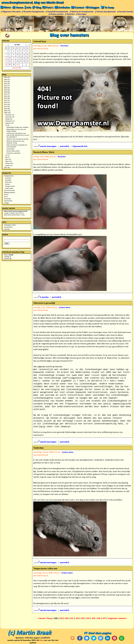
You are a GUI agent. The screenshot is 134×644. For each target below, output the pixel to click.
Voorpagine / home (10, 225)
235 (93, 618)
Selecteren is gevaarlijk (13, 153)
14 (6, 58)
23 (14, 61)
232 (77, 618)
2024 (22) (7, 80)
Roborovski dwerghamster (83, 12)
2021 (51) (7, 86)
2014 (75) (7, 100)
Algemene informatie (12, 12)
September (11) (10, 121)
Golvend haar (10, 149)
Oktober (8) (9, 119)
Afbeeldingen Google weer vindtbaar (17, 127)
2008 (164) (7, 113)
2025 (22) (7, 78)
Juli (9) (7, 125)
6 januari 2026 (17, 68)
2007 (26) (7, 168)
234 (88, 618)
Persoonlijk (7, 199)
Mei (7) (7, 157)
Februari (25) (9, 164)
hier (42, 640)
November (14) (10, 117)
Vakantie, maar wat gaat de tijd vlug (17, 139)
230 (66, 618)
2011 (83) (7, 107)
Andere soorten (57, 14)
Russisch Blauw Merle (13, 151)
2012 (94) (7, 105)
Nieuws (6, 195)
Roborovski (8, 182)
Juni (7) (7, 155)
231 (72, 618)
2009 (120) (7, 111)
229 (61, 618)
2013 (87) (7, 102)
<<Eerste (42, 618)
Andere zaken (9, 188)
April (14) (8, 159)
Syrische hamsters (9, 191)
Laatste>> (123, 618)
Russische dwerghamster (34, 12)
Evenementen (8, 201)
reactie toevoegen (45, 146)
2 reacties (41, 297)
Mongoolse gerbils (10, 193)
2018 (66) (7, 92)
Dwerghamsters (9, 176)
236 (99, 618)
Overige (6, 203)
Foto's (6, 197)
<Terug (49, 618)
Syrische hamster (126, 12)
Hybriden (71, 14)
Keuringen (82, 14)
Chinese (7, 184)
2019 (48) (7, 90)
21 (6, 61)
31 (17, 65)
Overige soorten (10, 186)
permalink (65, 146)
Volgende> (113, 618)
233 (83, 618)
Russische (8, 178)
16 (14, 58)
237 (104, 618)
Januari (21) (9, 166)
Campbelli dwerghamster (58, 12)
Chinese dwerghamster (106, 12)
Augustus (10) (9, 123)
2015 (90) (7, 98)
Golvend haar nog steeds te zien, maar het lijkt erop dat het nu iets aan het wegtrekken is (18, 135)
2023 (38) (7, 82)
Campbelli (8, 180)
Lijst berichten (8, 227)
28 (6, 65)
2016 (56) (7, 96)
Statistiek (7, 229)
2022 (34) (7, 84)
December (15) (10, 115)
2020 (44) (7, 88)
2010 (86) (7, 109)
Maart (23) (8, 161)
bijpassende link (80, 146)
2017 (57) (7, 94)
